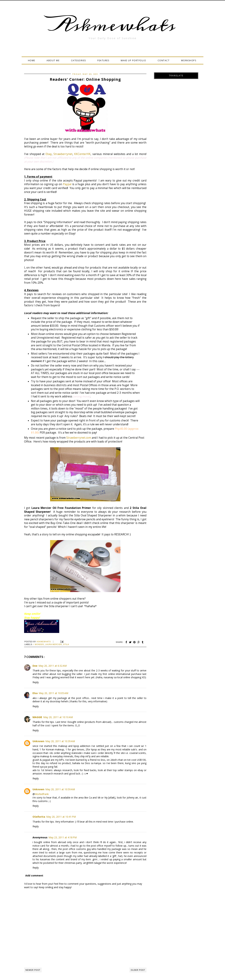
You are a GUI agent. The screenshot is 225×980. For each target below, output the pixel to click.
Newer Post (33, 970)
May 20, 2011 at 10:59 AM (60, 789)
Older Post (138, 970)
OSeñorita (39, 817)
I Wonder (39, 644)
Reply (36, 682)
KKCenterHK (82, 154)
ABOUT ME (53, 60)
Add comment (34, 875)
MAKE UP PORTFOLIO (134, 60)
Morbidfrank (42, 794)
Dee (35, 666)
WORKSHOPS (189, 60)
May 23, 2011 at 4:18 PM (63, 837)
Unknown (38, 741)
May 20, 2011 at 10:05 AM (53, 693)
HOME (32, 60)
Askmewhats (112, 25)
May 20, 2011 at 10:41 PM (61, 817)
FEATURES (103, 60)
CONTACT (164, 60)
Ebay (49, 154)
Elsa (35, 693)
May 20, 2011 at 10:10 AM (58, 717)
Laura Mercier (54, 644)
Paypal (68, 184)
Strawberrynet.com (79, 438)
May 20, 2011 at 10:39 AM (60, 741)
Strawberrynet (63, 154)
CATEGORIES (78, 60)
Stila (66, 644)
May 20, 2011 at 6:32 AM (53, 666)
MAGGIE (37, 717)
